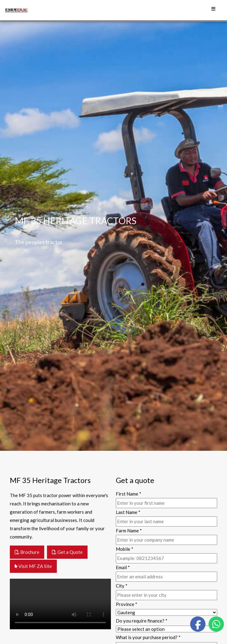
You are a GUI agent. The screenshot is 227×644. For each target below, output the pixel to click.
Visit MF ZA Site (33, 566)
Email (123, 567)
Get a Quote (67, 552)
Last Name (128, 512)
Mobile (125, 549)
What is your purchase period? (148, 637)
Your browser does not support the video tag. (60, 604)
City (122, 586)
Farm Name (129, 531)
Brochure (27, 552)
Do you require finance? (142, 621)
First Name (129, 494)
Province (127, 604)
